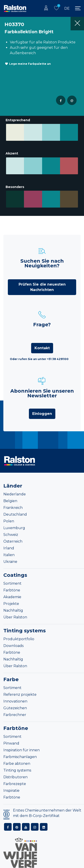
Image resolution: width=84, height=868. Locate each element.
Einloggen (42, 408)
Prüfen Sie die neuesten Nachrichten (42, 281)
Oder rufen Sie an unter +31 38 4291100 (39, 353)
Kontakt (42, 342)
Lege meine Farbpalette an (30, 64)
